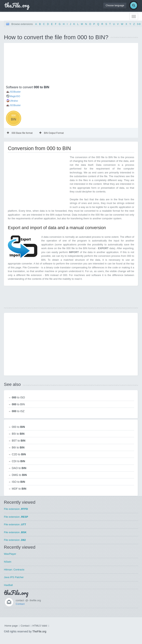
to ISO (18, 397)
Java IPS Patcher (14, 577)
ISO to (18, 482)
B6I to (18, 447)
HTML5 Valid (40, 626)
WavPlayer (10, 554)
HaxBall (8, 585)
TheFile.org (39, 631)
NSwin (8, 562)
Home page (11, 626)
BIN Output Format (52, 133)
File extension (16, 509)
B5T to (19, 441)
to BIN (18, 404)
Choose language (115, 5)
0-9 (139, 24)
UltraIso (14, 101)
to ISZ (18, 411)
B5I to (18, 434)
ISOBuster (15, 92)
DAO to (19, 468)
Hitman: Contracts (14, 570)
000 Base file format (20, 133)
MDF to (19, 489)
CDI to (18, 461)
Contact (20, 604)
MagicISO (15, 96)
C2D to (19, 454)
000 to (18, 427)
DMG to (19, 475)
